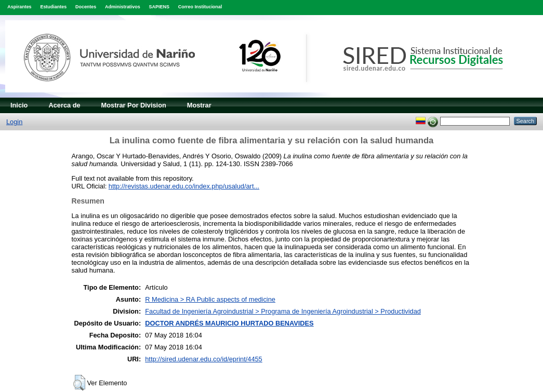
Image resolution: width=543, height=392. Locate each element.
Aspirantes (19, 7)
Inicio (19, 105)
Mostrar (199, 105)
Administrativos (123, 7)
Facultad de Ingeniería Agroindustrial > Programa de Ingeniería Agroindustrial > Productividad (283, 311)
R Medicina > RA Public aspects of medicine (210, 299)
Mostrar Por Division (134, 105)
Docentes (86, 7)
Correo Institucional (200, 7)
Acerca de (64, 105)
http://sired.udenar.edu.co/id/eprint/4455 (204, 359)
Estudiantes (53, 7)
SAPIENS (159, 7)
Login (14, 122)
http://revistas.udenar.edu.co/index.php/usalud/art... (184, 186)
